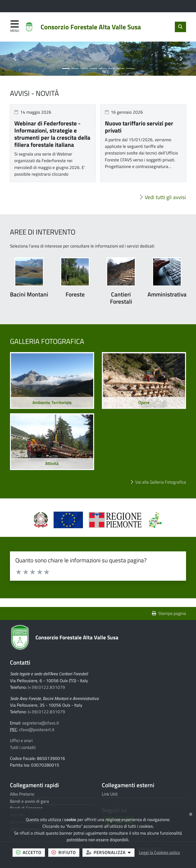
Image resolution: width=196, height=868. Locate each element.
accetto (30, 852)
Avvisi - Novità (34, 93)
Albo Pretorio (22, 794)
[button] (15, 59)
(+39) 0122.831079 (46, 687)
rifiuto (65, 852)
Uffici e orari (21, 741)
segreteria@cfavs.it (41, 723)
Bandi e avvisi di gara (29, 801)
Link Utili (110, 794)
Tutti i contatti (23, 747)
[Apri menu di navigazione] (15, 27)
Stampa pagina (169, 613)
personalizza (110, 852)
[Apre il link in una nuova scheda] (44, 522)
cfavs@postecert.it (37, 730)
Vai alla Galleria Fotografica (161, 482)
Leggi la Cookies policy (159, 852)
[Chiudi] (191, 813)
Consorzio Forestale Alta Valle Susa (77, 637)
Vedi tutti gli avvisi (165, 197)
